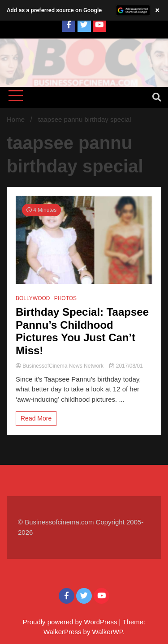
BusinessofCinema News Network (60, 366)
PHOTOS (65, 298)
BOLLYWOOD (33, 298)
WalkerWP (108, 632)
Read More (36, 418)
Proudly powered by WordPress (71, 622)
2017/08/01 (126, 366)
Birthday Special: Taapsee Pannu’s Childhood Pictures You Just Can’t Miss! (82, 331)
